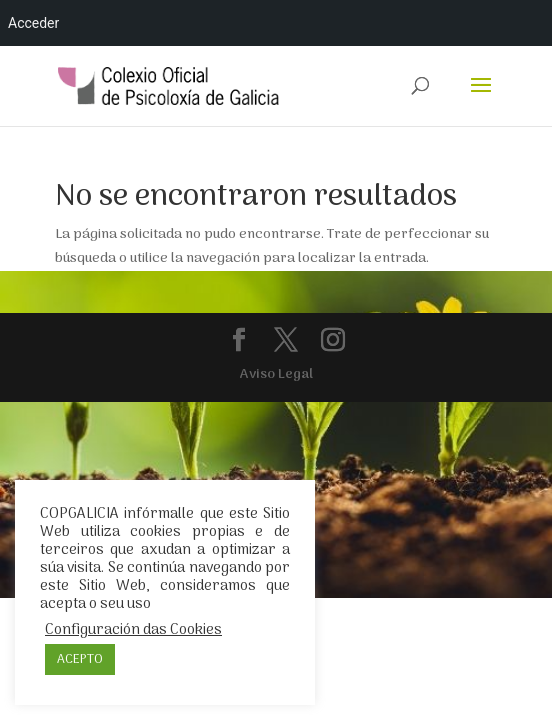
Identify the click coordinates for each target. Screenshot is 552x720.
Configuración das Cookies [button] (133, 630)
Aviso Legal (276, 374)
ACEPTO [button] (80, 659)
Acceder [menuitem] (33, 23)
